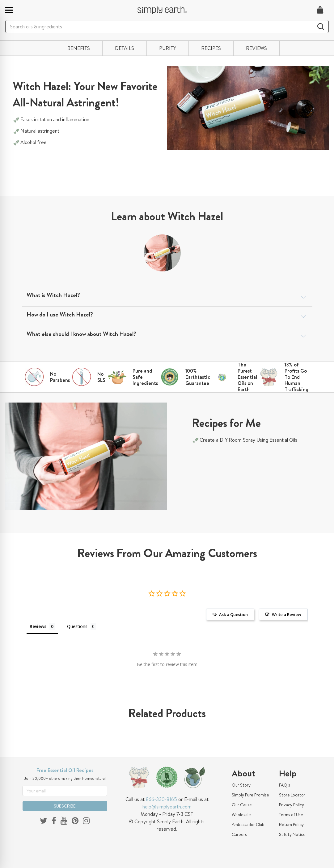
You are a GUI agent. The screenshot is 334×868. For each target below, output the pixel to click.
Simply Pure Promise (250, 795)
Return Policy (291, 825)
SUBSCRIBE (65, 806)
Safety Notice (292, 834)
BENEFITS (79, 48)
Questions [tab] (77, 626)
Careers (239, 834)
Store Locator (292, 795)
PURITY (168, 48)
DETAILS (125, 48)
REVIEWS (256, 48)
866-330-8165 (161, 799)
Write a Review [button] (287, 614)
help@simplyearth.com (167, 807)
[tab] (167, 297)
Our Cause (242, 805)
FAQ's (285, 785)
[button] (167, 295)
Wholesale (241, 815)
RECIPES (211, 48)
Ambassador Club (248, 825)
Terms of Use (291, 815)
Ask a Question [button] (233, 614)
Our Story (241, 785)
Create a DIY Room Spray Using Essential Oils (249, 440)
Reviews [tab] (38, 626)
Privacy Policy (292, 805)
